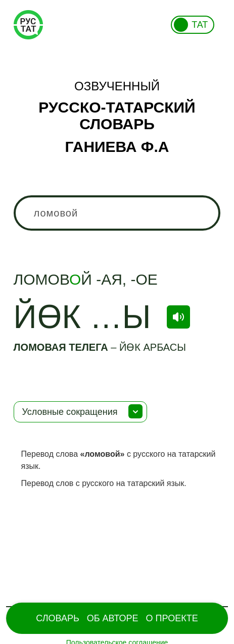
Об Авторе (113, 618)
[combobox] (117, 213)
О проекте (172, 618)
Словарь (57, 618)
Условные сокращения (70, 412)
